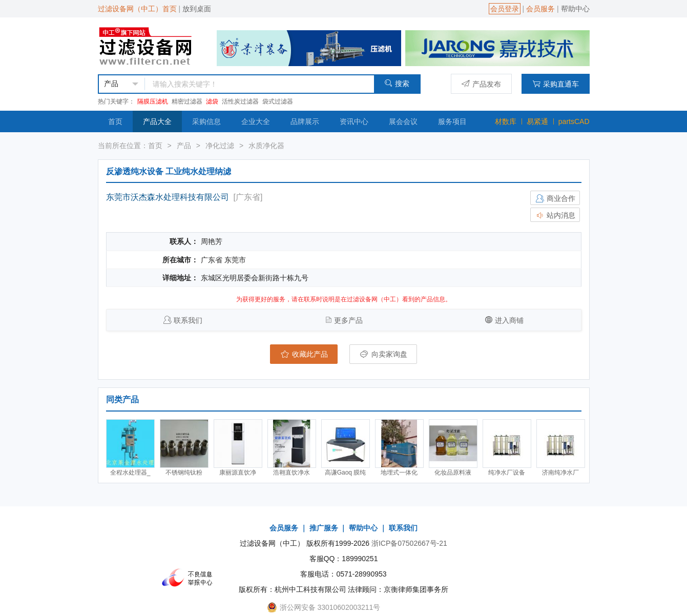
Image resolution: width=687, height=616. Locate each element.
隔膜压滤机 (153, 101)
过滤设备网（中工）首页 (137, 9)
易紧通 (537, 121)
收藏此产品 (304, 354)
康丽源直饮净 (238, 473)
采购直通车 (556, 84)
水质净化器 (266, 146)
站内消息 (555, 215)
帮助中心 (575, 9)
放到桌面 (197, 9)
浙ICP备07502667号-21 (409, 543)
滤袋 (212, 101)
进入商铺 (509, 320)
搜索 (397, 83)
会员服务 (540, 9)
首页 (115, 121)
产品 (184, 146)
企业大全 (256, 121)
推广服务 (324, 528)
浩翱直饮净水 (292, 473)
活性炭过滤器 (240, 101)
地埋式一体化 (399, 473)
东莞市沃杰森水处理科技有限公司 (168, 197)
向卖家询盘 (383, 354)
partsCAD (574, 121)
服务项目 (452, 121)
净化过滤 (220, 146)
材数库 (506, 121)
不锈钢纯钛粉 (184, 473)
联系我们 (188, 320)
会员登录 (505, 9)
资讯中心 (354, 121)
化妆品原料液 (453, 473)
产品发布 (481, 84)
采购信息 (206, 121)
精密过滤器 (187, 101)
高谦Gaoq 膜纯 (346, 473)
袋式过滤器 (278, 101)
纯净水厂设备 (507, 473)
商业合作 (555, 198)
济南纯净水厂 (560, 473)
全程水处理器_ (130, 473)
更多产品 (348, 320)
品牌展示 (305, 121)
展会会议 (403, 121)
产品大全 (157, 121)
